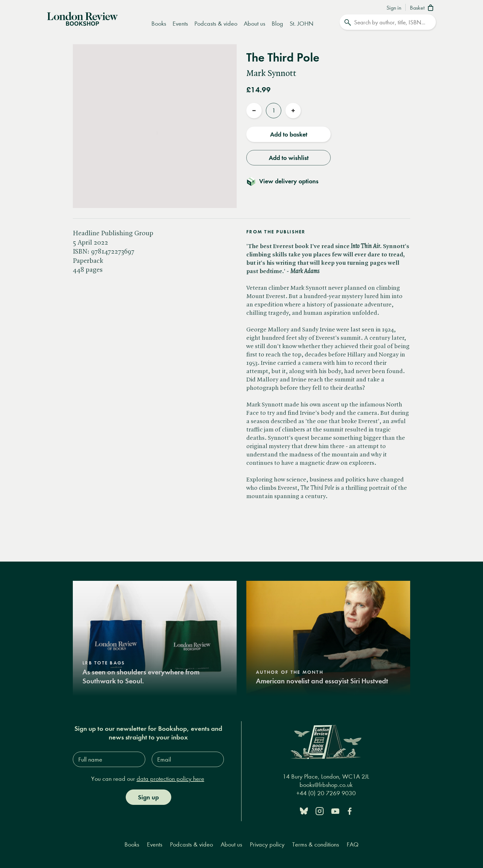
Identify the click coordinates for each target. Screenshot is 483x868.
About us (254, 24)
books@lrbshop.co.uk (326, 785)
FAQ (353, 844)
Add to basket (289, 134)
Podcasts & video (216, 24)
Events (180, 24)
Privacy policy (267, 844)
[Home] (82, 18)
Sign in (394, 8)
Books (159, 24)
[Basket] (423, 8)
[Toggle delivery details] (286, 181)
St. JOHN (301, 24)
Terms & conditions (316, 844)
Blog (277, 24)
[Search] (388, 22)
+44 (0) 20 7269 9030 (326, 793)
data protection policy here (170, 779)
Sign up (148, 797)
